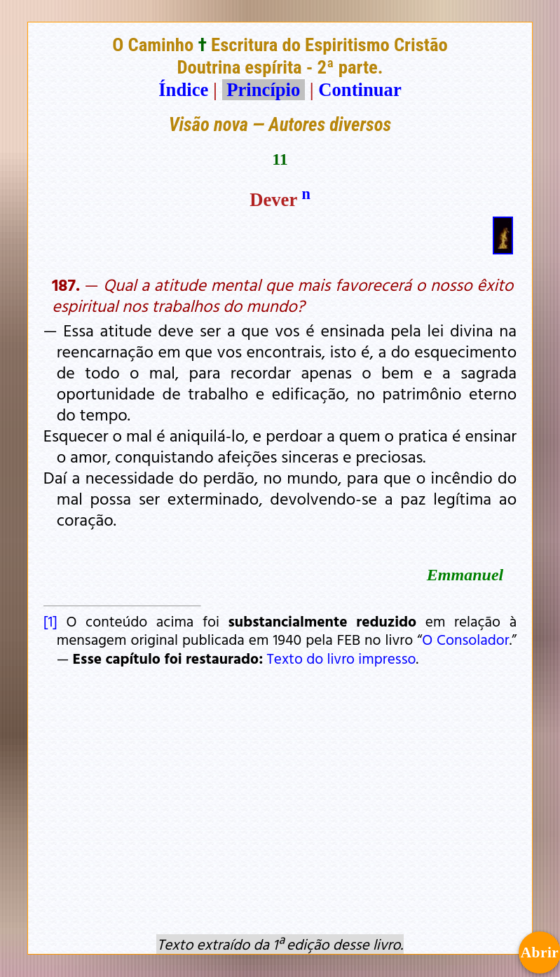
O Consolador (466, 639)
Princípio (264, 90)
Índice (183, 90)
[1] (50, 621)
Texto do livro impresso (341, 658)
